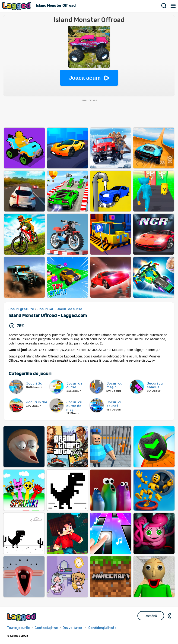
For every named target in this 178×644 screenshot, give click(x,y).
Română (151, 616)
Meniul (173, 6)
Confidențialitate (102, 628)
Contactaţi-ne (46, 628)
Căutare (164, 6)
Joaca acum (85, 78)
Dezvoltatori (73, 628)
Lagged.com (22, 617)
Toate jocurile (18, 628)
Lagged (17, 6)
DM (170, 616)
